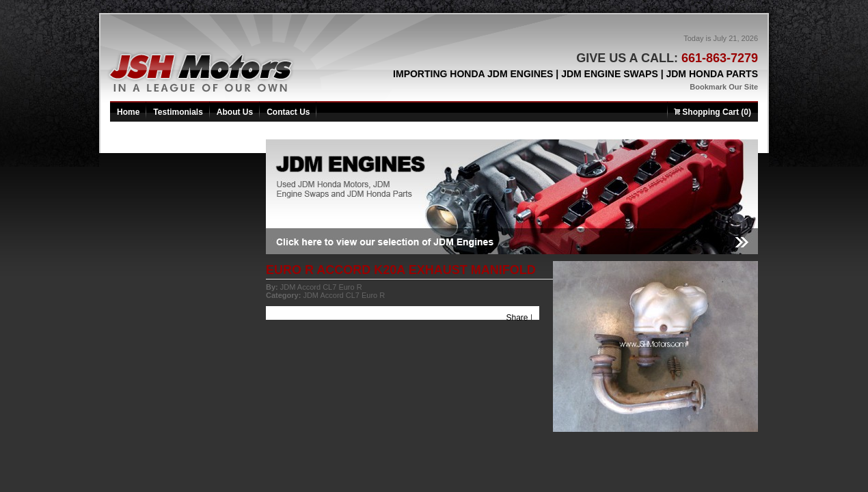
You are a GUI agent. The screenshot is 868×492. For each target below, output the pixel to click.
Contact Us (288, 112)
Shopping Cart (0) (713, 112)
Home (128, 112)
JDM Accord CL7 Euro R (321, 287)
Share (517, 318)
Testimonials (178, 112)
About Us (235, 112)
